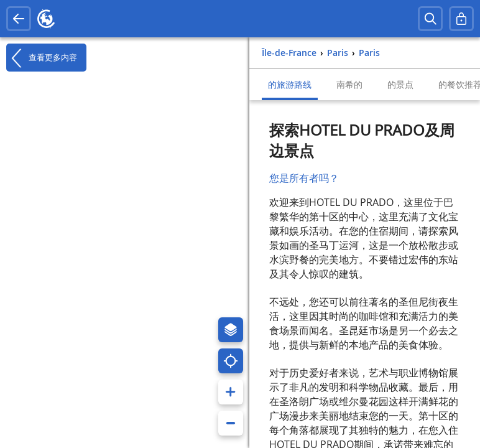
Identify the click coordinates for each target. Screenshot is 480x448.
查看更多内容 (42, 58)
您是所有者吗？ (304, 178)
